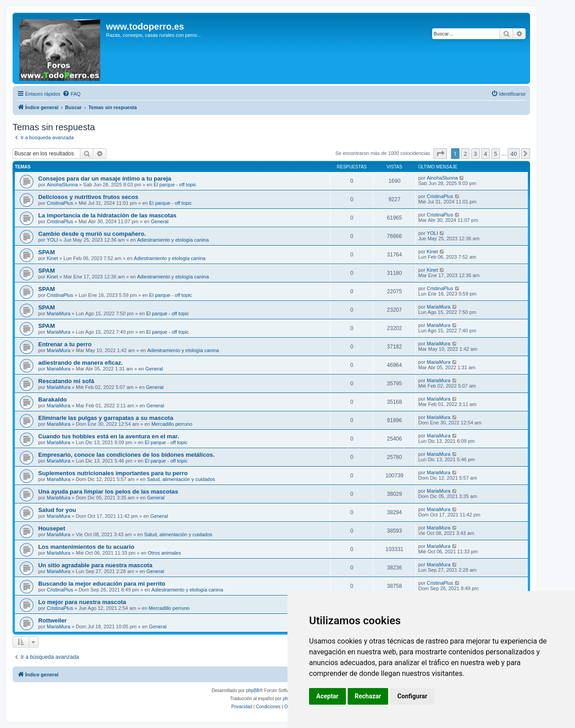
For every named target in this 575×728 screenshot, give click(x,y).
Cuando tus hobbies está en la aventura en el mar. (109, 436)
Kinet (52, 258)
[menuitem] (71, 94)
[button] (440, 154)
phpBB (253, 690)
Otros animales (164, 553)
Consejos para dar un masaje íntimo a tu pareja (105, 179)
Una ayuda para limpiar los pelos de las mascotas (108, 492)
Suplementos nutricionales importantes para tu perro (113, 473)
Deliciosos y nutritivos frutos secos (88, 197)
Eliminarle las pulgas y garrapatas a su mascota (106, 418)
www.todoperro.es (145, 26)
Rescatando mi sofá (66, 381)
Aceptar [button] (327, 696)
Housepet (52, 528)
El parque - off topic (175, 185)
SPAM (46, 252)
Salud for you (57, 510)
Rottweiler (53, 620)
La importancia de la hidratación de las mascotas (107, 215)
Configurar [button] (412, 696)
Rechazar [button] (368, 696)
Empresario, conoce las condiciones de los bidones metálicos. (126, 455)
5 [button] (496, 154)
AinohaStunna (62, 185)
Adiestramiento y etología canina (173, 240)
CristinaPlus (60, 203)
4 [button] (485, 154)
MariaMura (59, 313)
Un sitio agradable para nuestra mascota (95, 565)
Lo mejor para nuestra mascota (82, 602)
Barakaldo (53, 399)
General (160, 221)
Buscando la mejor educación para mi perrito (102, 584)
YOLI (52, 240)
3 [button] (475, 154)
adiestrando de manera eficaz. (80, 363)
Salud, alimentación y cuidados (181, 479)
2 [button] (465, 154)
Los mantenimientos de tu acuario (86, 547)
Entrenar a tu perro (65, 344)
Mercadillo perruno (172, 424)
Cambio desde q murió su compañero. (92, 234)
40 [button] (514, 154)
